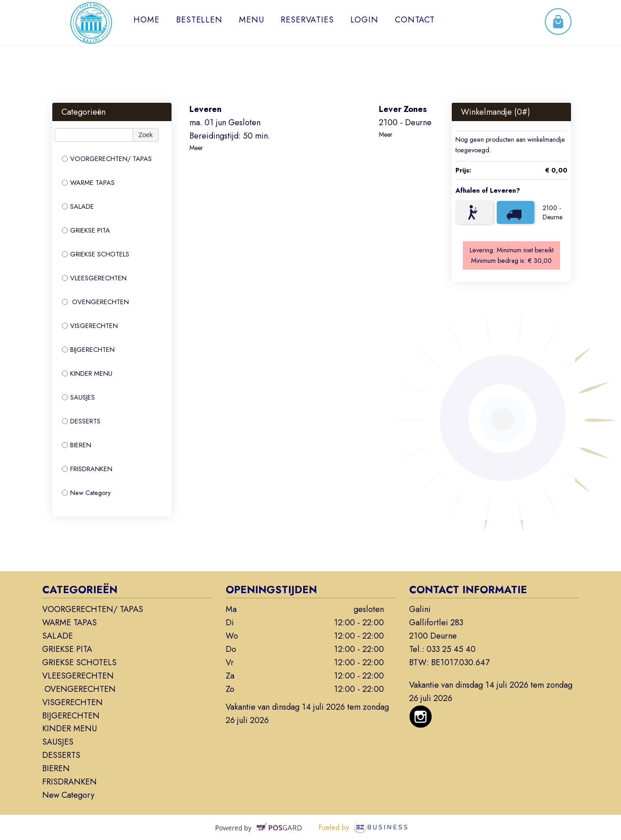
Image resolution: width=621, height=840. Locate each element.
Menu (252, 20)
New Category (86, 493)
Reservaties (307, 20)
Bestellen (199, 20)
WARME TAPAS (88, 183)
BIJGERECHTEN (88, 350)
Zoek (146, 135)
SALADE (78, 206)
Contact (415, 20)
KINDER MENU (87, 373)
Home (147, 20)
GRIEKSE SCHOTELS (96, 254)
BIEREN (77, 445)
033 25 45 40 (451, 649)
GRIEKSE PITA (86, 230)
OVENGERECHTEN (95, 302)
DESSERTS (81, 421)
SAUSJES (78, 397)
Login (364, 20)
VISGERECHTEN (90, 326)
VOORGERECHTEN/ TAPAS (107, 159)
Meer (196, 148)
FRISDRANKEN (87, 469)
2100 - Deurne (552, 212)
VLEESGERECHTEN (94, 278)
